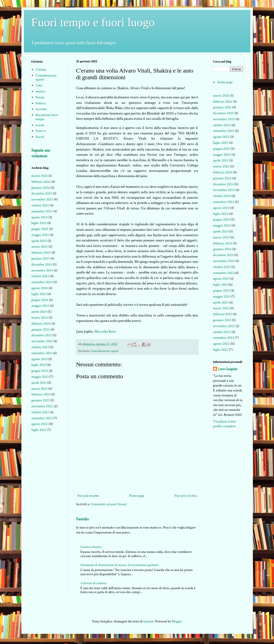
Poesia (40, 97)
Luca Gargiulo (228, 369)
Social (40, 137)
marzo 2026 (40, 176)
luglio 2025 (39, 223)
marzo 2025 (40, 247)
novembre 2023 (42, 341)
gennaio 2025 (41, 259)
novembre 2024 (42, 270)
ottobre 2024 (40, 276)
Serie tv (41, 131)
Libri (39, 85)
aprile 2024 (39, 312)
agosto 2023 (39, 359)
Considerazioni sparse (105, 351)
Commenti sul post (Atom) (109, 504)
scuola (40, 125)
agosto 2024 (40, 288)
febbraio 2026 (41, 182)
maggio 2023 (40, 377)
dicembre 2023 (42, 335)
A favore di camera (93, 583)
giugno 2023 (40, 371)
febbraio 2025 (41, 253)
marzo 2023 (39, 389)
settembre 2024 (42, 282)
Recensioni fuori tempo (47, 117)
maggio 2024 (40, 306)
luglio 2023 (39, 365)
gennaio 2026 (41, 188)
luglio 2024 (39, 294)
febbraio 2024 (41, 324)
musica (40, 91)
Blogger (177, 621)
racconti (41, 109)
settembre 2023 (42, 353)
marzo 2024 (40, 318)
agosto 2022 (40, 424)
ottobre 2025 (40, 205)
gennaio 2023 (40, 400)
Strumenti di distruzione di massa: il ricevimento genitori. (120, 565)
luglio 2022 (39, 430)
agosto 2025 (40, 217)
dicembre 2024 (42, 265)
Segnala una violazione (41, 153)
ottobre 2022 (40, 412)
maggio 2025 (40, 235)
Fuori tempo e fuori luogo (93, 22)
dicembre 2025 (42, 193)
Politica (41, 103)
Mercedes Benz (105, 331)
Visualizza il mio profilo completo (224, 424)
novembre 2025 (42, 199)
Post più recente (88, 496)
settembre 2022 (42, 418)
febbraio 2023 (41, 394)
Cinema (41, 70)
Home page (137, 496)
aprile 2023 (39, 383)
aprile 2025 (39, 241)
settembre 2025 (42, 211)
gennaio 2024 (41, 330)
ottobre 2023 (40, 347)
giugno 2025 (40, 229)
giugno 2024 (40, 300)
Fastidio (82, 519)
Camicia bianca (91, 547)
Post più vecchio (186, 496)
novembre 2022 (42, 406)
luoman (148, 621)
